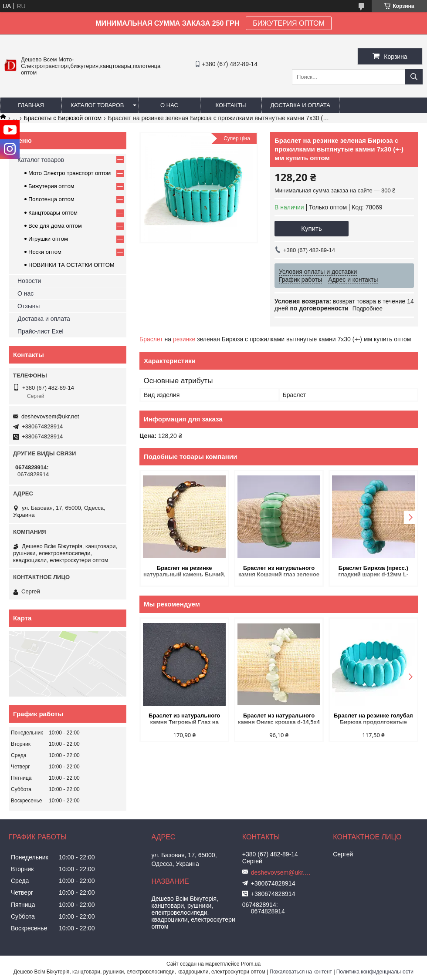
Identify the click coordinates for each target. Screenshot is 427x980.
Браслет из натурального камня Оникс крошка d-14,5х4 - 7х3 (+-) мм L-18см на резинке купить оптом (279, 719)
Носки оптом (45, 252)
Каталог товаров (97, 105)
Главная (31, 105)
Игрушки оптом (48, 239)
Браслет (151, 339)
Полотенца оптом (51, 199)
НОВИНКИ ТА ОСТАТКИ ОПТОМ (71, 265)
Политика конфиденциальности (375, 972)
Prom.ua (251, 964)
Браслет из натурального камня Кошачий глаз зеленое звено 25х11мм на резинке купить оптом (279, 572)
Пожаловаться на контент (301, 972)
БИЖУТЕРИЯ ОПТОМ (289, 23)
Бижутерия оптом (51, 186)
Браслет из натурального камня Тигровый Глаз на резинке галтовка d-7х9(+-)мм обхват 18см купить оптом (185, 719)
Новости (29, 281)
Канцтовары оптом (53, 213)
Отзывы (29, 306)
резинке (184, 339)
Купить (311, 228)
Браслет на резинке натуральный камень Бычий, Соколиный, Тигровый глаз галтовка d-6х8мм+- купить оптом (184, 572)
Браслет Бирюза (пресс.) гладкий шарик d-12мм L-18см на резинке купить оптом (373, 572)
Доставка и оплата (300, 105)
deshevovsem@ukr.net (50, 416)
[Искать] (414, 77)
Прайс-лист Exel (41, 331)
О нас (169, 105)
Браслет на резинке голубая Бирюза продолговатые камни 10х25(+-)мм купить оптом (373, 719)
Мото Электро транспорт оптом (69, 173)
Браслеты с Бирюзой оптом (63, 118)
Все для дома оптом (55, 226)
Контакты (230, 105)
